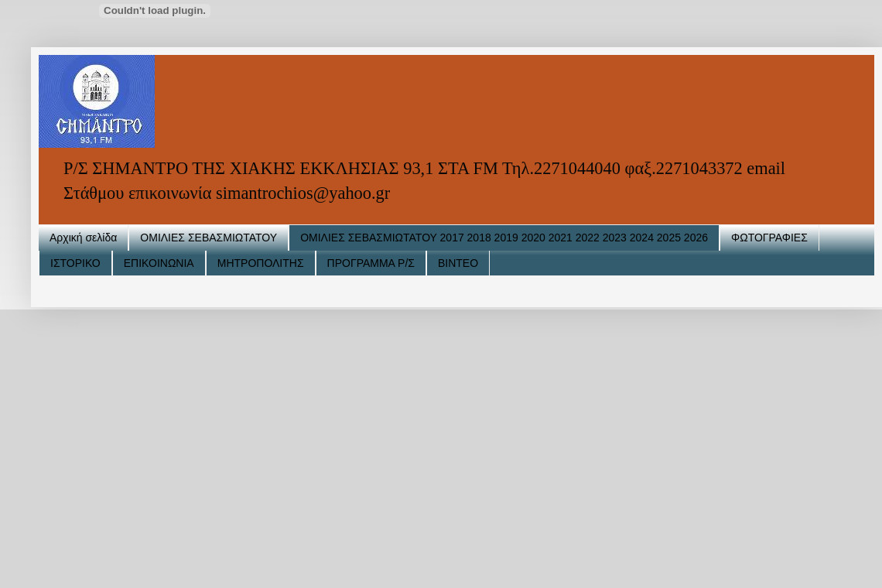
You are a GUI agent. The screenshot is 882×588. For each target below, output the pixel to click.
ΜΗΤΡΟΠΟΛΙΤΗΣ (261, 263)
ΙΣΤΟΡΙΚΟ (75, 263)
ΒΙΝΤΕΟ (458, 263)
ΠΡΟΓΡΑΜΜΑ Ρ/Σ (371, 263)
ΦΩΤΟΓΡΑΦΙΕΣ (769, 238)
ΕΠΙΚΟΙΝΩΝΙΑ (159, 263)
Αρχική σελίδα (83, 238)
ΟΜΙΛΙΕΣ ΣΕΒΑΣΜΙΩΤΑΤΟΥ (209, 238)
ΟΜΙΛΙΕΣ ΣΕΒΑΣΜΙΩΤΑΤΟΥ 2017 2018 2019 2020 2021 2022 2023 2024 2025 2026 (504, 238)
